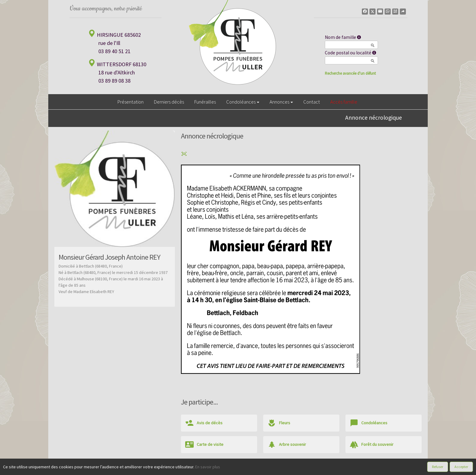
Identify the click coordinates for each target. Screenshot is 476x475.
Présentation (131, 102)
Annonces (281, 102)
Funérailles (205, 102)
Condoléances (243, 102)
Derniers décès (169, 102)
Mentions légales (285, 469)
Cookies (259, 469)
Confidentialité (235, 469)
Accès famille (344, 102)
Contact (312, 102)
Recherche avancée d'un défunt (350, 73)
